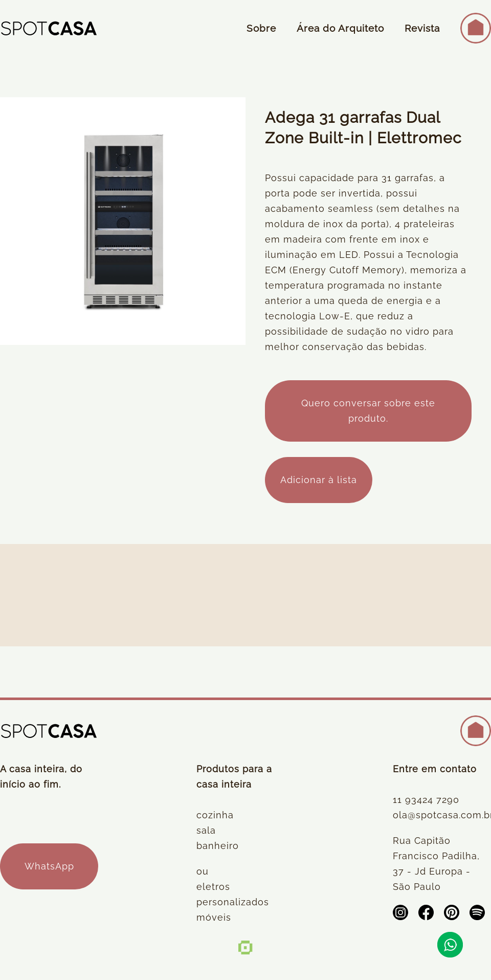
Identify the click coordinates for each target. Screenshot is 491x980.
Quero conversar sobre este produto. (368, 411)
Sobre (261, 28)
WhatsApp (49, 866)
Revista (422, 28)
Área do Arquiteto (340, 28)
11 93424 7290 (426, 800)
